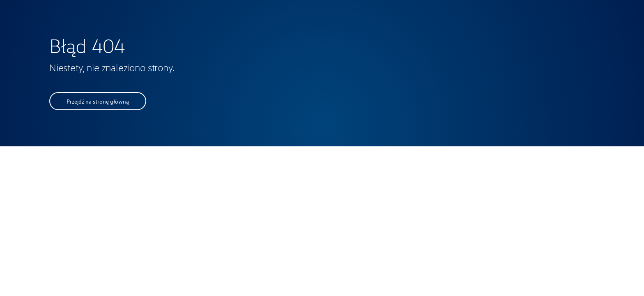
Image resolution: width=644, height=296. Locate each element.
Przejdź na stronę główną (98, 101)
